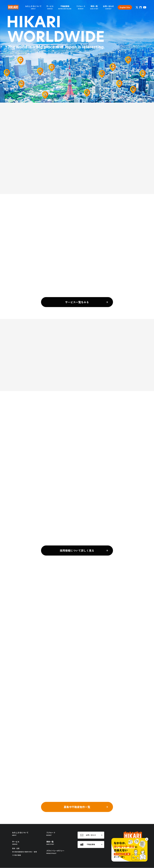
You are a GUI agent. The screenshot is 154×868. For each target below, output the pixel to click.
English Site (125, 7)
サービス (50, 7)
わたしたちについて (33, 7)
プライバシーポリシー (55, 852)
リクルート (81, 7)
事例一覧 (94, 7)
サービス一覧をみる (77, 302)
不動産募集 (65, 7)
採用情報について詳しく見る (77, 551)
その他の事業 (16, 855)
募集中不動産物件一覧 (77, 807)
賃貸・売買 (16, 849)
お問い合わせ (108, 7)
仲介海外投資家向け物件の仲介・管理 (24, 852)
